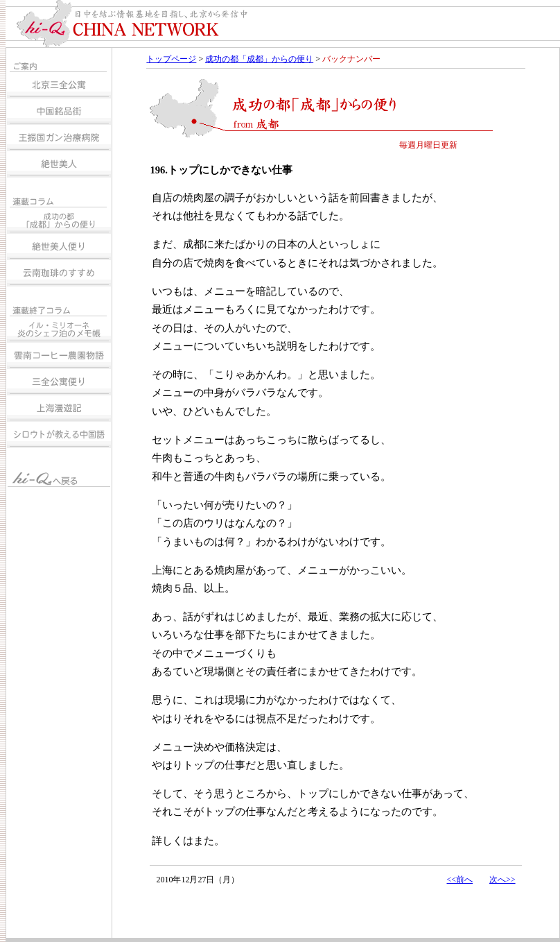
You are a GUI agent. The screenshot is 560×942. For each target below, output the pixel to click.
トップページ (171, 59)
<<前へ (460, 880)
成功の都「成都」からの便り (259, 59)
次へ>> (502, 880)
